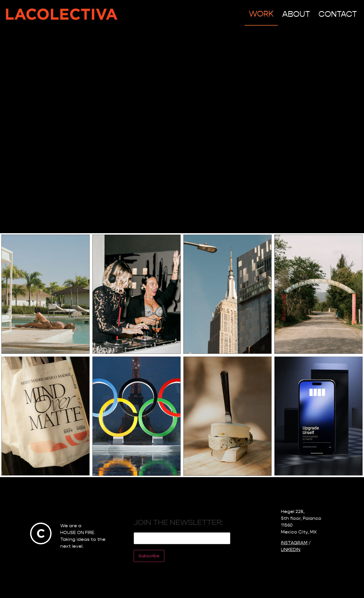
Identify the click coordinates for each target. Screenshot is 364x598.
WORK (261, 14)
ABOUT (296, 14)
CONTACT (338, 14)
